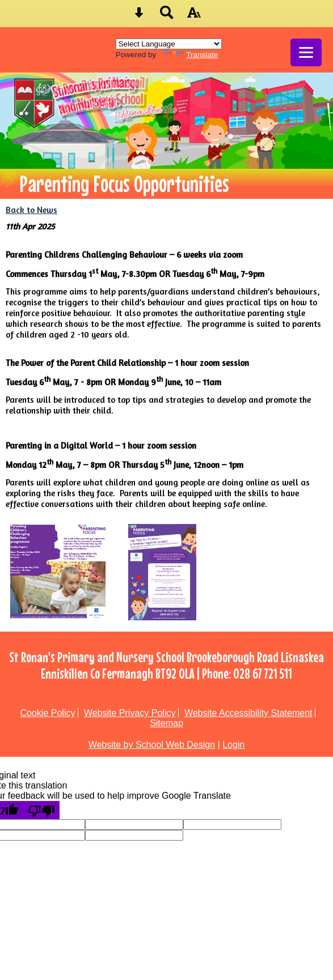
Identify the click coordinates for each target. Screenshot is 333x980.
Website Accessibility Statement (248, 713)
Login (233, 745)
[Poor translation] (41, 810)
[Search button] (167, 16)
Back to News (31, 210)
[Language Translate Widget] (169, 44)
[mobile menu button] (306, 52)
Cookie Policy (48, 713)
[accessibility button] (194, 16)
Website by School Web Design (152, 745)
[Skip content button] (139, 16)
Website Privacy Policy (130, 713)
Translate (191, 55)
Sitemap (166, 723)
